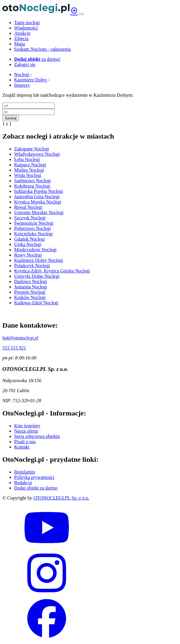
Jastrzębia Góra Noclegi (37, 197)
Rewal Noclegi (28, 207)
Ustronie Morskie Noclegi (39, 212)
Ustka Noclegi (28, 244)
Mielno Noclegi (29, 170)
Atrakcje (22, 33)
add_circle (74, 11)
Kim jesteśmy (27, 426)
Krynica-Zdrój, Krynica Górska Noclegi (52, 271)
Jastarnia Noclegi (31, 287)
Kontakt (22, 447)
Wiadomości (26, 28)
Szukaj (11, 118)
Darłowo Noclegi (31, 281)
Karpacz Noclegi (30, 165)
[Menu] (81, 14)
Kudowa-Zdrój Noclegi (36, 303)
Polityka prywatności (34, 477)
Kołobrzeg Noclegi (32, 186)
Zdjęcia (21, 38)
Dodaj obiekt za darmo (36, 488)
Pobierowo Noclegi (33, 228)
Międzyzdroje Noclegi (35, 250)
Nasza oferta (26, 431)
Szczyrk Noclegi (30, 218)
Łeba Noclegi (27, 159)
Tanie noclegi (27, 23)
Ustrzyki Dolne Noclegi (37, 276)
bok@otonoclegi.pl (20, 338)
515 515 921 (14, 348)
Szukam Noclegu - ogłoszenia (43, 49)
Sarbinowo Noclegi (33, 181)
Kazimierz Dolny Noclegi (39, 260)
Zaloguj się (25, 64)
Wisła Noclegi (28, 175)
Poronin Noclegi (30, 292)
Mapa (20, 44)
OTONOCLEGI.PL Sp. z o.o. (61, 498)
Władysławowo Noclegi (37, 154)
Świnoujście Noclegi (34, 223)
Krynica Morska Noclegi (38, 202)
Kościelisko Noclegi (33, 234)
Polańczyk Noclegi (32, 266)
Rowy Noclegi (28, 255)
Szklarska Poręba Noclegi (39, 191)
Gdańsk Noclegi (30, 239)
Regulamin (25, 472)
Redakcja (23, 483)
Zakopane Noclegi (32, 149)
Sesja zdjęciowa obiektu (37, 436)
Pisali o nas (25, 442)
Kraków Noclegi (30, 297)
